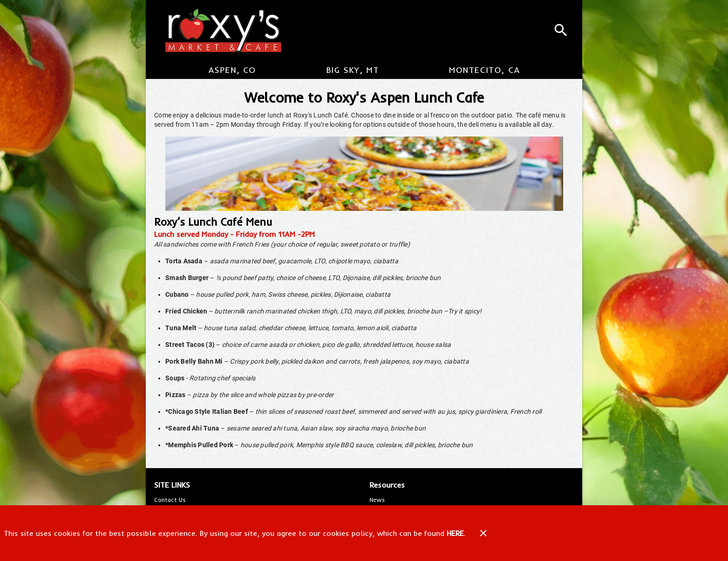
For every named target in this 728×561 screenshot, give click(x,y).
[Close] (483, 533)
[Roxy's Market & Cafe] (219, 30)
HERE (455, 533)
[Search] (561, 30)
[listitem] (170, 500)
